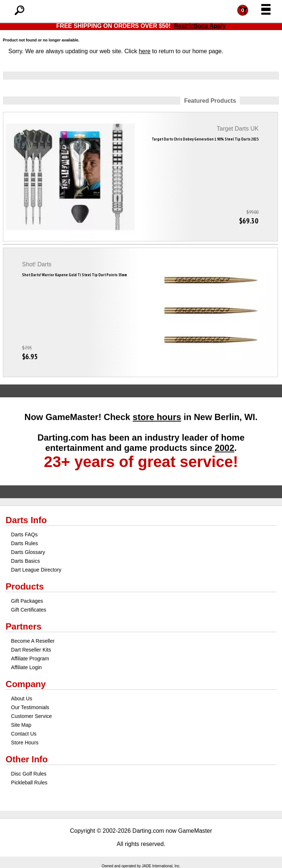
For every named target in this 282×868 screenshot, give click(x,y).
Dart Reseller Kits (31, 650)
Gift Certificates (29, 610)
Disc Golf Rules (29, 774)
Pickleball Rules (29, 783)
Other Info (27, 759)
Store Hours (25, 743)
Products (25, 586)
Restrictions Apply (200, 26)
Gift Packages (27, 601)
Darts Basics (26, 561)
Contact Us (24, 734)
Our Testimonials (30, 707)
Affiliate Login (26, 667)
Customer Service (31, 716)
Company (26, 684)
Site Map (21, 725)
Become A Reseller (33, 641)
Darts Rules (24, 543)
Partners (23, 626)
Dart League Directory (36, 570)
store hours (157, 417)
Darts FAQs (24, 535)
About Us (22, 699)
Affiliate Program (30, 659)
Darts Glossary (28, 552)
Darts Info (26, 520)
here (145, 51)
